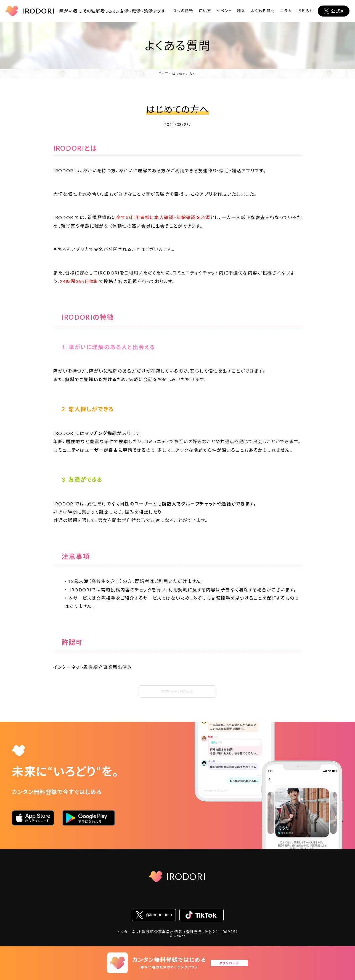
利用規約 (119, 899)
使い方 (205, 11)
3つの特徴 (184, 11)
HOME (152, 74)
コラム (286, 11)
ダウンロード (233, 963)
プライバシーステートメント (161, 899)
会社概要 (94, 899)
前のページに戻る (177, 692)
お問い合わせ (258, 899)
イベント (224, 11)
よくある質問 (263, 11)
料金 (241, 11)
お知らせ (305, 11)
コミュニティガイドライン (215, 899)
